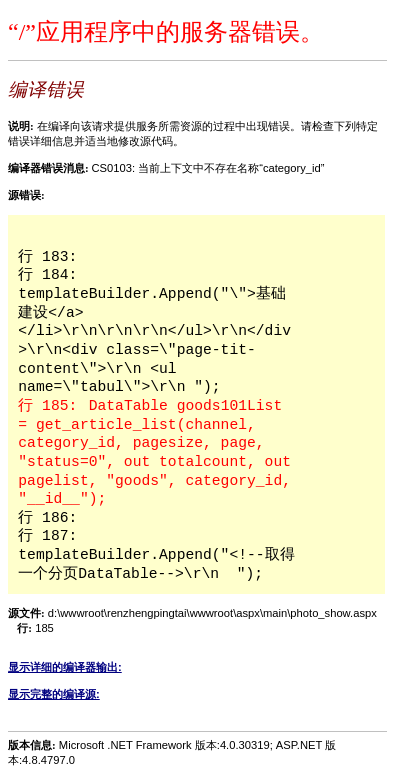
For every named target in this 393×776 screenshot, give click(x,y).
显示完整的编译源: (54, 694)
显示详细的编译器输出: (65, 667)
